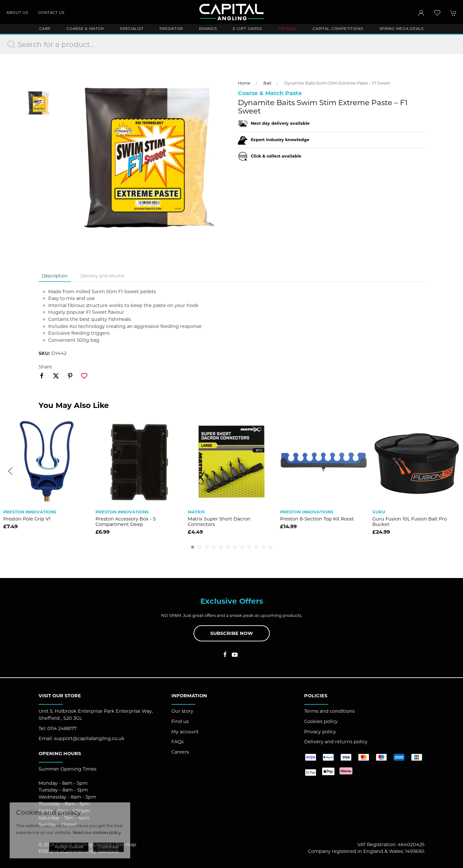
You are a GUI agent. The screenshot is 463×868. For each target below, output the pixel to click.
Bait (267, 83)
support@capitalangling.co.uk (89, 738)
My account (185, 732)
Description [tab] (55, 276)
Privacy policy (320, 732)
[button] (437, 13)
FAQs (177, 742)
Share (45, 367)
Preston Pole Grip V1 (27, 519)
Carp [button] (45, 29)
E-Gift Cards (247, 29)
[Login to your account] (421, 13)
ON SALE (287, 29)
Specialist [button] (132, 29)
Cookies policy (321, 721)
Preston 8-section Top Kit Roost (317, 519)
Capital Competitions (338, 29)
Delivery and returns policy (336, 742)
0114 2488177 (62, 728)
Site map (126, 845)
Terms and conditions (329, 711)
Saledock (108, 851)
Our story (182, 711)
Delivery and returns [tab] (102, 276)
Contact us (51, 13)
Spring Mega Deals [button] (402, 29)
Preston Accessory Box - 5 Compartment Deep (126, 522)
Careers (180, 752)
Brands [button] (208, 29)
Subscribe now (232, 633)
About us (17, 13)
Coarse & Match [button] (85, 29)
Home (244, 83)
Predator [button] (171, 29)
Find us (180, 721)
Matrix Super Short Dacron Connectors (219, 522)
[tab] (193, 547)
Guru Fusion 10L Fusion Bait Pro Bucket (410, 522)
